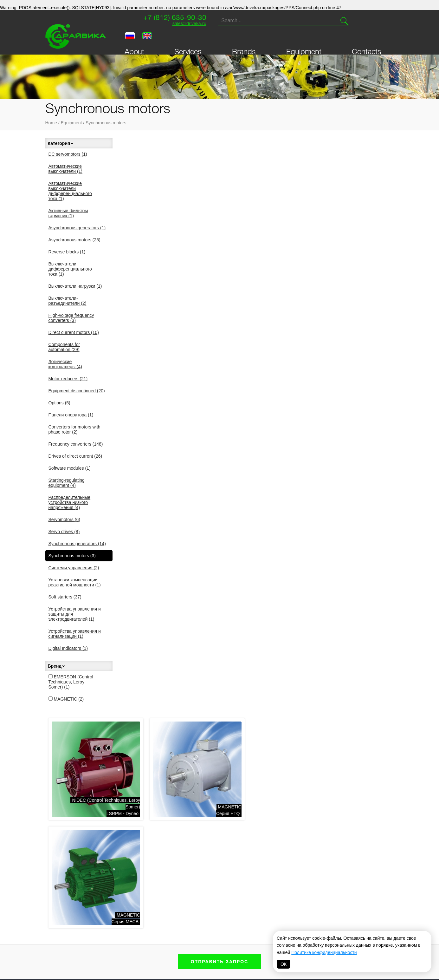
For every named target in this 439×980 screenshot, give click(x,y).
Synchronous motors (106, 123)
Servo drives (64, 532)
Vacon (251, 909)
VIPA (293, 917)
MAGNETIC (66, 699)
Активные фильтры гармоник (68, 213)
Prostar (208, 924)
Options (59, 403)
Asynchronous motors (74, 240)
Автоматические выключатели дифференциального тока (70, 191)
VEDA (115, 931)
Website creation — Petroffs (364, 827)
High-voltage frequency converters (71, 318)
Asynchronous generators (77, 228)
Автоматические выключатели (66, 169)
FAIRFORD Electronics (258, 938)
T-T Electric (167, 925)
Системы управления (74, 568)
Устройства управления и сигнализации (75, 634)
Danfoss (164, 940)
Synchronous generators (77, 544)
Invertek (164, 933)
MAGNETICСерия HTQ (283, 225)
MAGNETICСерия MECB (375, 225)
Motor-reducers (68, 379)
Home (51, 123)
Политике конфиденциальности (324, 952)
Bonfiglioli (211, 917)
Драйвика (120, 917)
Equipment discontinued (77, 391)
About (134, 39)
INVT (114, 924)
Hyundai (208, 938)
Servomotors (64, 519)
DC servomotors (68, 154)
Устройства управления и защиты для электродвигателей (75, 614)
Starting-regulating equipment (67, 483)
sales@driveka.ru (183, 25)
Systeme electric (129, 938)
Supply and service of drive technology (362, 782)
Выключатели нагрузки (75, 286)
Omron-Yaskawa (171, 947)
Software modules (70, 468)
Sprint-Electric (127, 909)
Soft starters (65, 597)
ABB (203, 931)
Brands (244, 39)
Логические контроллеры (65, 364)
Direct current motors (74, 332)
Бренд (57, 666)
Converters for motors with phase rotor (74, 429)
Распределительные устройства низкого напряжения (70, 502)
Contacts (367, 39)
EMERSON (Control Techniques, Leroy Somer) (71, 682)
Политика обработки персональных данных (219, 966)
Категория (61, 143)
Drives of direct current (75, 456)
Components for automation (64, 347)
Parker (296, 909)
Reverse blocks (67, 252)
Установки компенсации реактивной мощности (75, 582)
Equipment (304, 39)
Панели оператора (71, 415)
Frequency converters (76, 444)
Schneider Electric (255, 926)
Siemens (208, 909)
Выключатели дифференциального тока (70, 269)
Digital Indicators (68, 648)
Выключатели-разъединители (68, 301)
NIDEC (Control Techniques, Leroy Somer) (174, 914)
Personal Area (70, 805)
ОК (284, 964)
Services (188, 39)
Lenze (250, 917)
